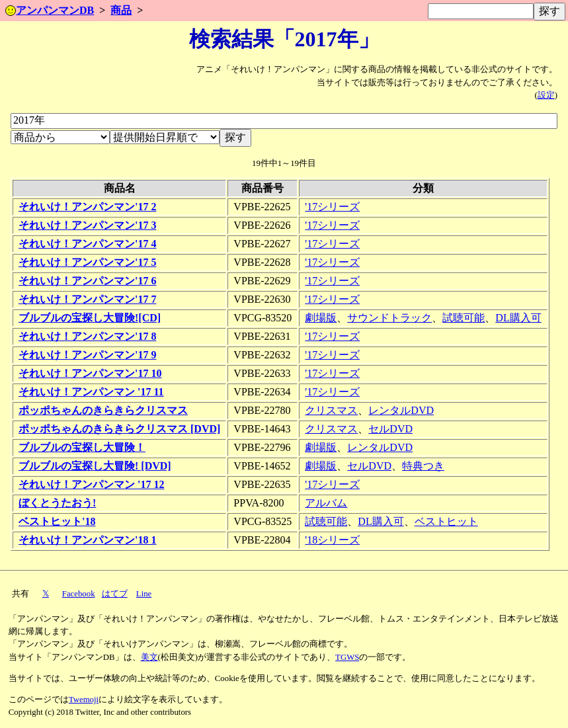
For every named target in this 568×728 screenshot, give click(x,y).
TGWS (347, 657)
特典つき (423, 466)
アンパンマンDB (50, 10)
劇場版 (321, 318)
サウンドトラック (389, 318)
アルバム (326, 503)
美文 (149, 657)
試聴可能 (464, 318)
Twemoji (84, 700)
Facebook (79, 594)
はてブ (115, 594)
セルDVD (390, 429)
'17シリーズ (332, 207)
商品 (121, 10)
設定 (546, 95)
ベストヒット (446, 521)
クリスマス (331, 410)
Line (144, 594)
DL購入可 (518, 318)
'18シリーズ (332, 540)
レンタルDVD (401, 410)
